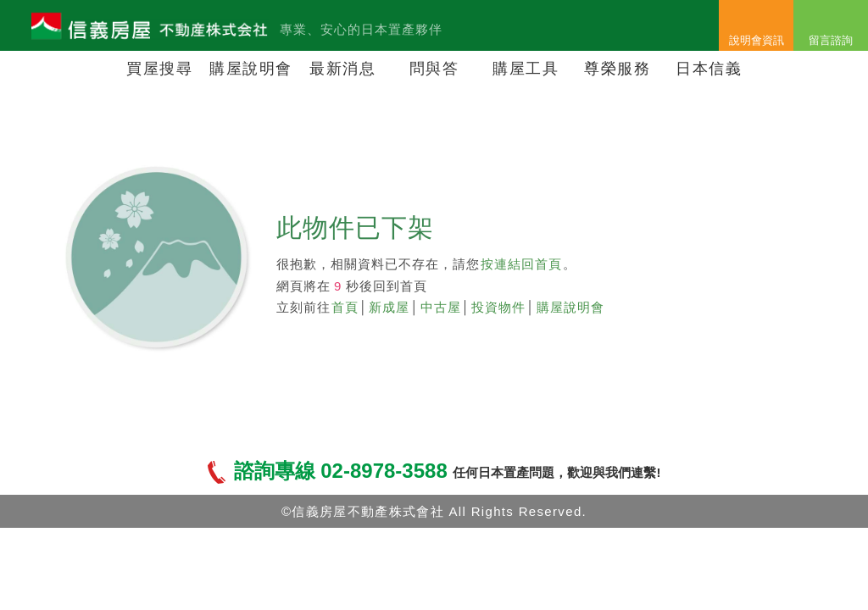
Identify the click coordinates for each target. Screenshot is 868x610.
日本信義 (709, 69)
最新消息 (342, 69)
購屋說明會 (251, 69)
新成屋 (389, 307)
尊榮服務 (617, 69)
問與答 (434, 69)
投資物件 (498, 307)
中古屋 (441, 307)
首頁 (345, 307)
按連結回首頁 (521, 264)
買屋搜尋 (159, 69)
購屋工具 (526, 69)
